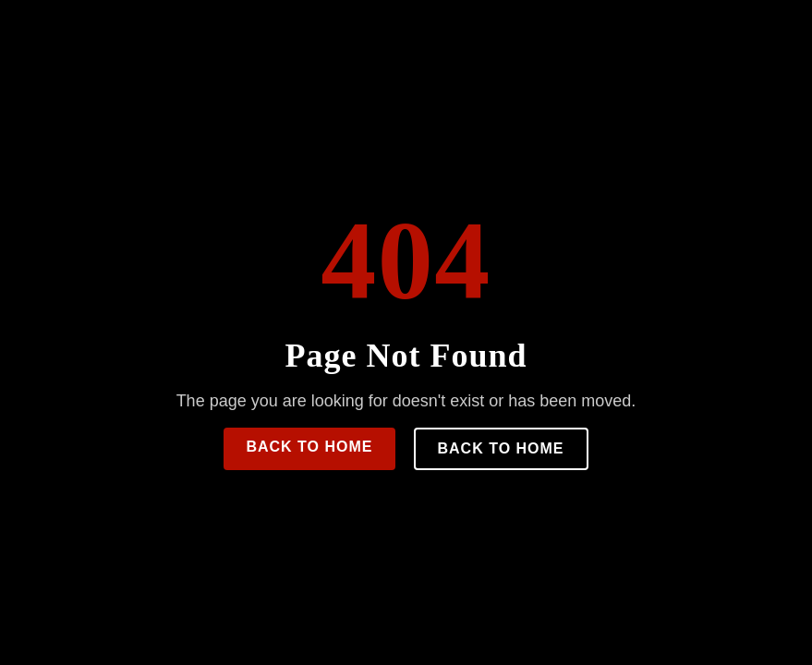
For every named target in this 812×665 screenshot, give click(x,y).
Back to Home (309, 447)
